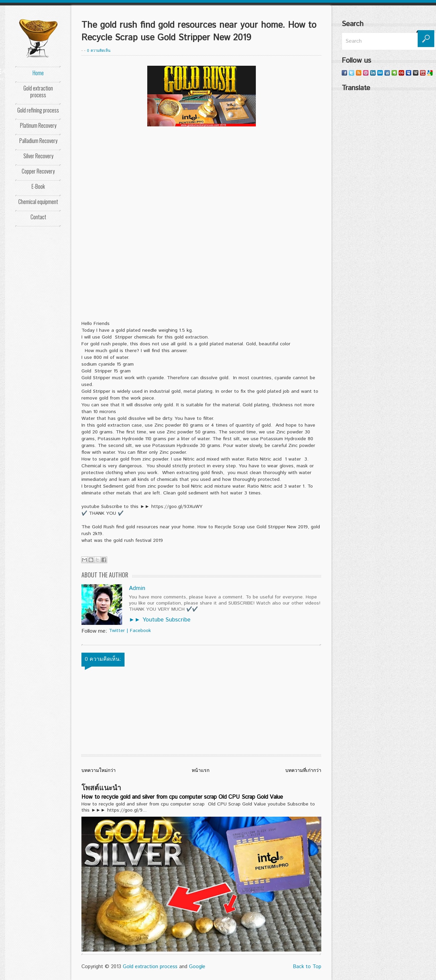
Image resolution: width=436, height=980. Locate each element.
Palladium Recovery (38, 141)
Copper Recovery (38, 171)
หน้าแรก (201, 771)
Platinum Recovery (38, 125)
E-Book (38, 186)
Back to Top (307, 967)
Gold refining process (38, 110)
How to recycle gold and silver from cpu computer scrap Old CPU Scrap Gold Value (182, 797)
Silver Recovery (38, 156)
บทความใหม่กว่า (99, 771)
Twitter (117, 631)
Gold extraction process (38, 91)
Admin (137, 588)
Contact (38, 217)
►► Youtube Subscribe (160, 620)
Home (38, 73)
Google (197, 967)
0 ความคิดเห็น (99, 51)
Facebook (140, 631)
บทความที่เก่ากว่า (303, 771)
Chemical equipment (38, 202)
